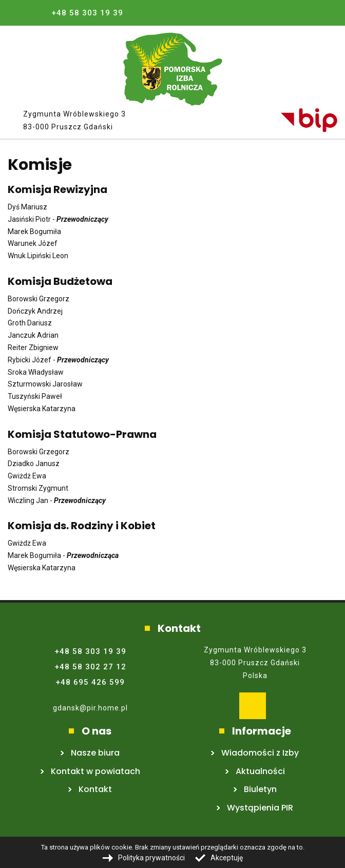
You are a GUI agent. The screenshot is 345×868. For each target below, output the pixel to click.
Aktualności (260, 771)
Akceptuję (227, 858)
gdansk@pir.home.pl (90, 708)
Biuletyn (260, 789)
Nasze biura (95, 753)
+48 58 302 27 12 (90, 667)
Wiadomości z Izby (260, 753)
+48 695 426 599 (90, 682)
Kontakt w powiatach (95, 771)
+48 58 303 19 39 (87, 13)
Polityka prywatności (151, 858)
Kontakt (95, 789)
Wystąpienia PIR (260, 808)
